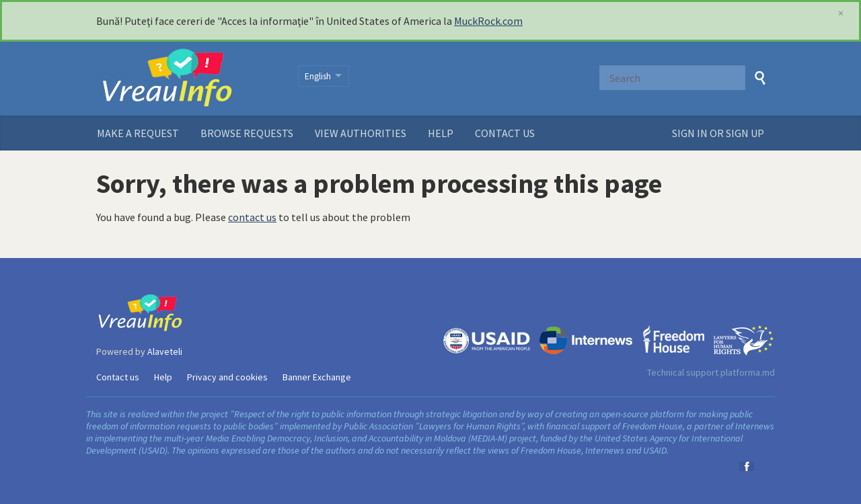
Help (441, 133)
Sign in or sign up (718, 133)
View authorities (361, 133)
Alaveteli (165, 351)
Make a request (138, 133)
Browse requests (247, 133)
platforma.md (748, 372)
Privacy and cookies (227, 377)
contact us (252, 217)
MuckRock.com (488, 21)
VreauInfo (189, 79)
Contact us (505, 133)
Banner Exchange (317, 377)
